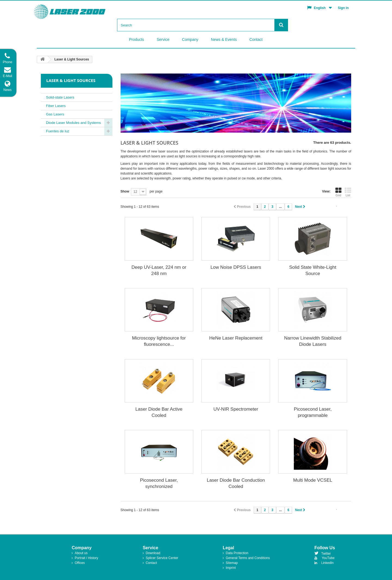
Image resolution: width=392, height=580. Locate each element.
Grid (338, 192)
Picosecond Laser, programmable (313, 412)
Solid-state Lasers (60, 97)
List (348, 192)
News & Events (224, 39)
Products (137, 39)
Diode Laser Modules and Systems (73, 123)
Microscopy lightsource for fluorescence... (159, 341)
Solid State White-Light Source (313, 270)
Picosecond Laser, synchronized (159, 483)
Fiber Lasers (56, 106)
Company (190, 39)
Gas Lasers (55, 114)
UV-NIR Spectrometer (236, 409)
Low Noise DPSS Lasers (236, 267)
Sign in (343, 8)
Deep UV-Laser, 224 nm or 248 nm (159, 270)
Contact (256, 39)
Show (125, 191)
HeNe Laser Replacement (236, 338)
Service (163, 39)
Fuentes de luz (58, 131)
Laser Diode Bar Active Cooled (159, 412)
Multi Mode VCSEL (313, 480)
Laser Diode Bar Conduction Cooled (236, 483)
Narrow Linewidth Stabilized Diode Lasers (313, 341)
